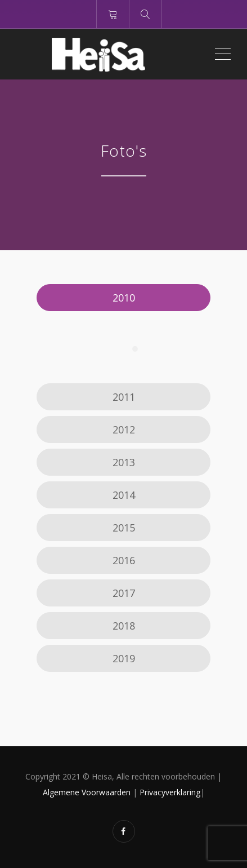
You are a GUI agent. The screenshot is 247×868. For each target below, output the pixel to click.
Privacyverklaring (170, 792)
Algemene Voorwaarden (87, 792)
